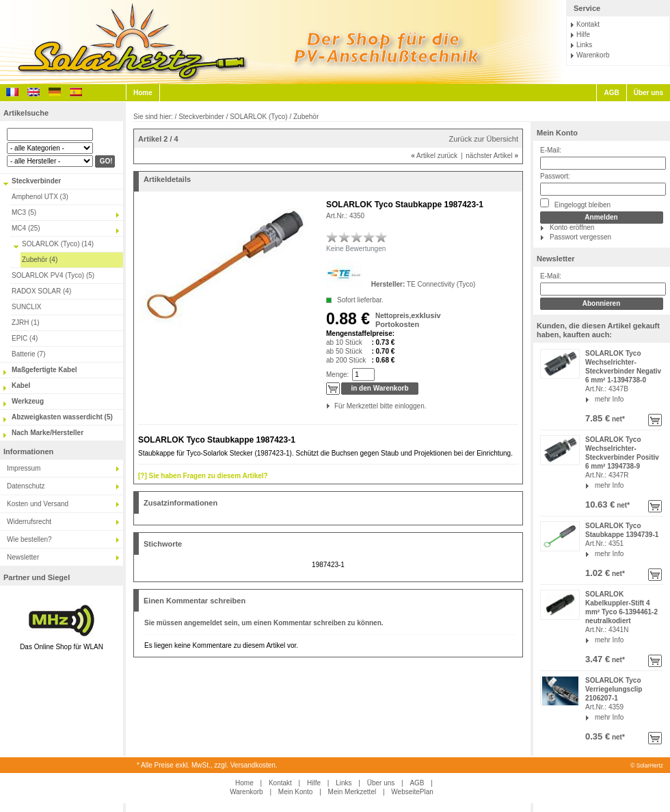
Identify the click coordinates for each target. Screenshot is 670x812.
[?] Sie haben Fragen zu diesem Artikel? (203, 476)
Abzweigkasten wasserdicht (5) (62, 417)
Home (143, 93)
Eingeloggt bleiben (575, 204)
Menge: (337, 375)
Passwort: (555, 176)
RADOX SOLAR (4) (41, 291)
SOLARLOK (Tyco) (258, 117)
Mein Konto (557, 133)
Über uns (648, 93)
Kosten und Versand (38, 504)
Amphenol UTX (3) (40, 197)
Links (584, 45)
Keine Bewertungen (356, 249)
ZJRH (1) (26, 323)
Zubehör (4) (40, 260)
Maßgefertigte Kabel (44, 370)
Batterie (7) (28, 354)
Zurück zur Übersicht (484, 139)
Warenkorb (593, 55)
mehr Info (609, 399)
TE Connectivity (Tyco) (441, 284)
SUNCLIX (26, 307)
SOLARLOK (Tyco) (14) (58, 244)
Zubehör (306, 117)
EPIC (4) (25, 338)
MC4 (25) (26, 228)
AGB (611, 93)
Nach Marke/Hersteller (48, 433)
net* (617, 419)
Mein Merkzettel (352, 792)
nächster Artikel (492, 156)
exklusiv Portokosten (408, 320)
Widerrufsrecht (29, 522)
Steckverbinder (36, 181)
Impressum (24, 468)
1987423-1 (328, 565)
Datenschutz (26, 486)
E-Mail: (551, 150)
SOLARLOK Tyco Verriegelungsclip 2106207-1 (614, 689)
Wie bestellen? (29, 539)
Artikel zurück (434, 156)
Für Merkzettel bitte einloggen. (335, 406)
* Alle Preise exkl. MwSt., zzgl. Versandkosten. (207, 765)
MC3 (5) (24, 212)
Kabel (21, 385)
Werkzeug (28, 401)
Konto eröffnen (572, 227)
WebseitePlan (412, 792)
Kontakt (588, 24)
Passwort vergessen (580, 237)
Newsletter (23, 557)
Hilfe (583, 35)
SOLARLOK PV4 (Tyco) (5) (53, 275)
